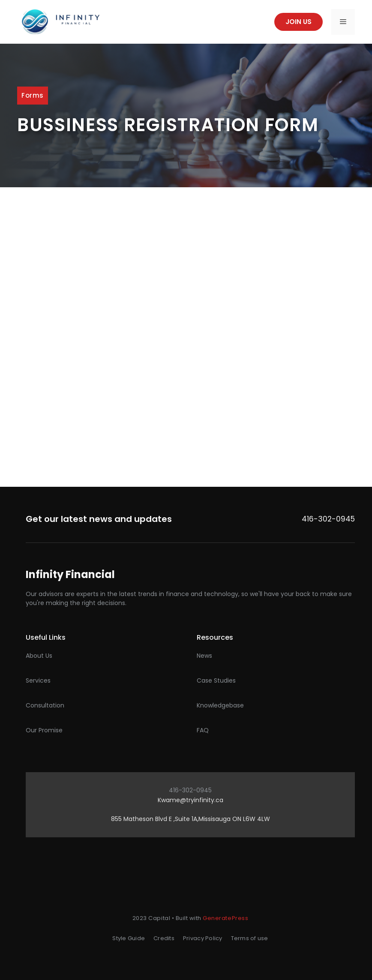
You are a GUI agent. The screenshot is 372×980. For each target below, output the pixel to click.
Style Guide (129, 938)
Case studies (216, 680)
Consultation (45, 705)
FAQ (203, 730)
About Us (39, 656)
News (204, 656)
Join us (298, 22)
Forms (33, 95)
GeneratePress (225, 918)
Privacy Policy (203, 938)
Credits (164, 938)
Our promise (44, 730)
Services (38, 680)
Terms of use (250, 938)
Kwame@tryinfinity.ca (190, 800)
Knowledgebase (220, 705)
